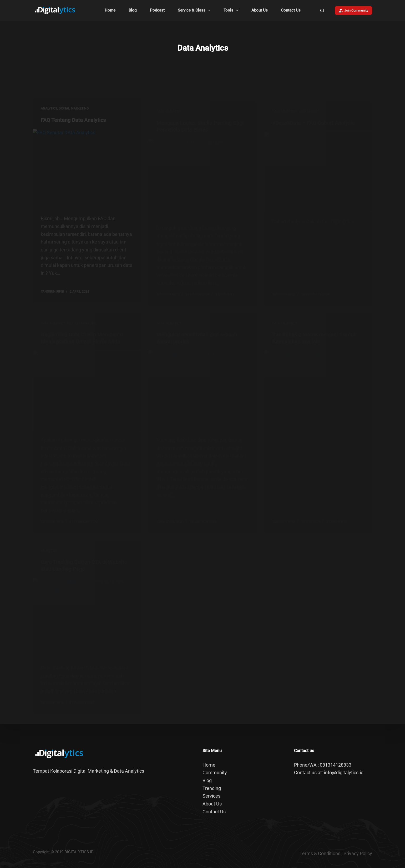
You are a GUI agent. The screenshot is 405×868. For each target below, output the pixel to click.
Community (215, 773)
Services (211, 796)
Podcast (157, 10)
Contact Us (291, 10)
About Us (260, 10)
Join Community (354, 11)
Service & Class (195, 11)
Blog (133, 10)
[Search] (322, 11)
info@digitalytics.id (344, 773)
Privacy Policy (358, 853)
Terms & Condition (319, 853)
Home (110, 10)
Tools (232, 11)
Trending (212, 788)
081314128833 (336, 765)
